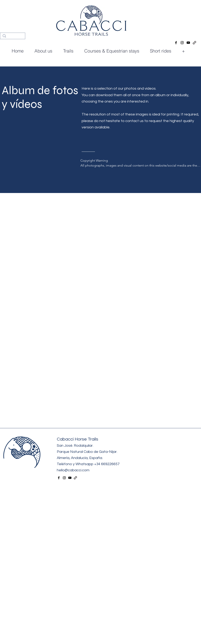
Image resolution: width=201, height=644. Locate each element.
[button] (114, 51)
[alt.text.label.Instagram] (182, 43)
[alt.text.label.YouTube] (188, 43)
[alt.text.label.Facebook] (176, 43)
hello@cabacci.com (74, 470)
